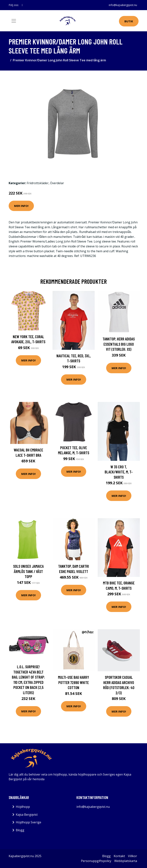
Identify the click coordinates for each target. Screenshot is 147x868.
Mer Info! (21, 206)
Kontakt (119, 856)
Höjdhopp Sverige (29, 822)
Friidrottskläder (38, 183)
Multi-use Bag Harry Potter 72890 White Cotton (73, 682)
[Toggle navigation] (14, 21)
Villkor (133, 856)
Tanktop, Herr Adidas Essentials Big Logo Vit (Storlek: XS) (119, 344)
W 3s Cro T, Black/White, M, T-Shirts (119, 472)
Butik (129, 21)
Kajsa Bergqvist (27, 815)
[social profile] (22, 5)
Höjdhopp (23, 807)
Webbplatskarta (126, 861)
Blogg (20, 830)
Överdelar (57, 183)
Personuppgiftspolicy (96, 861)
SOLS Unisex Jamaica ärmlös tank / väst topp (28, 571)
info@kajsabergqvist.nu (123, 5)
